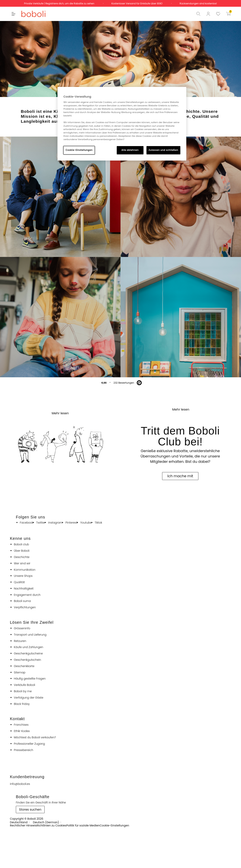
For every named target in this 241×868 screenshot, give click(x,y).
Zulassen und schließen (163, 150)
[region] (122, 124)
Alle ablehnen (130, 150)
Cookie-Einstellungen (79, 150)
